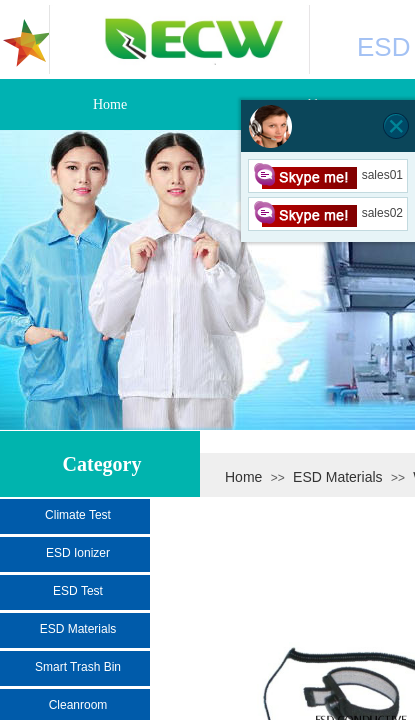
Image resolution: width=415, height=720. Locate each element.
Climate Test (78, 515)
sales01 (328, 175)
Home (243, 477)
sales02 (328, 213)
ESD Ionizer (78, 553)
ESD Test (78, 591)
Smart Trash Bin (78, 667)
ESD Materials (337, 477)
